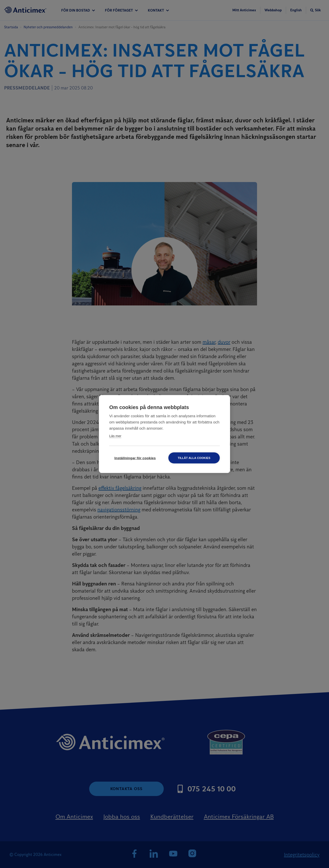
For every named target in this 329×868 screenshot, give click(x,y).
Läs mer (115, 436)
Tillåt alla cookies (194, 458)
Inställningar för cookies (135, 458)
